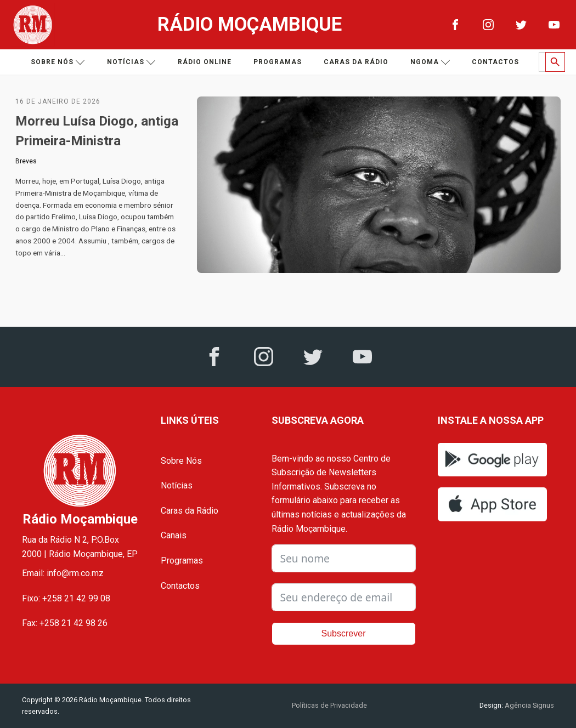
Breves (26, 161)
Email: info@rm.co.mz (63, 573)
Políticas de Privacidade (329, 705)
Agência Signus (529, 705)
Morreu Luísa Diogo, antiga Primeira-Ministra (97, 131)
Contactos (495, 62)
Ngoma (430, 62)
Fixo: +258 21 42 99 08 (66, 598)
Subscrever (344, 633)
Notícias (131, 62)
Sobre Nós (181, 461)
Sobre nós (58, 62)
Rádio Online (205, 62)
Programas (278, 62)
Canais (174, 535)
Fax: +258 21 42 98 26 (65, 623)
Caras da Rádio (356, 62)
